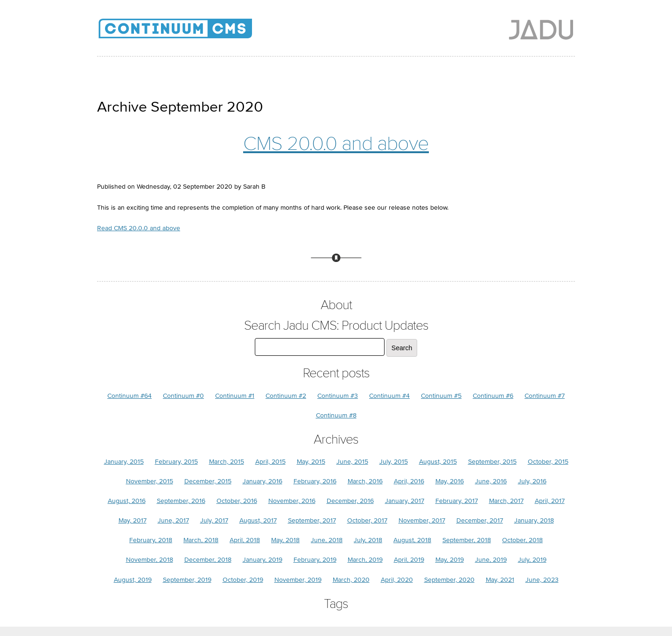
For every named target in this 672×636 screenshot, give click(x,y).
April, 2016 (409, 481)
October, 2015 (548, 462)
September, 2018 (467, 540)
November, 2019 (298, 580)
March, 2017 (506, 501)
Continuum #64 (129, 396)
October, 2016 (237, 501)
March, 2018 (201, 540)
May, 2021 (500, 580)
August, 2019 (133, 580)
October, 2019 (243, 580)
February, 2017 (457, 501)
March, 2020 (351, 580)
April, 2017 (550, 501)
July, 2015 (394, 462)
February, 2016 (315, 481)
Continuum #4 (389, 396)
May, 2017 (133, 520)
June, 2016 (491, 481)
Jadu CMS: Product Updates (190, 33)
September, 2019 (187, 580)
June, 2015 (352, 462)
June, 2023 (542, 580)
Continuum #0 (183, 396)
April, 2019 (409, 560)
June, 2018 (327, 540)
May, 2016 (450, 481)
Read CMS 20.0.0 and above (139, 228)
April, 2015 (270, 462)
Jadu (541, 29)
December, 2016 (350, 501)
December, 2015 (208, 481)
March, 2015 (227, 462)
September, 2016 (181, 501)
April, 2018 (245, 540)
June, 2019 (491, 560)
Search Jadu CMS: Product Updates (336, 326)
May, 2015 (311, 462)
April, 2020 (397, 580)
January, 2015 (124, 462)
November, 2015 (150, 481)
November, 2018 (150, 560)
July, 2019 (532, 560)
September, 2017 (312, 520)
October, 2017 (367, 520)
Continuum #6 (493, 396)
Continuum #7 (545, 396)
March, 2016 (365, 481)
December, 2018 (208, 560)
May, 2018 (285, 540)
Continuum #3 (338, 396)
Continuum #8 (336, 415)
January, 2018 (534, 520)
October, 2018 (522, 540)
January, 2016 (262, 481)
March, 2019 (365, 560)
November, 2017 (422, 520)
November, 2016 (292, 501)
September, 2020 (449, 580)
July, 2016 (532, 481)
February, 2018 (151, 540)
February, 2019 (315, 560)
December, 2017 (480, 520)
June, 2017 (173, 520)
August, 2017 (258, 520)
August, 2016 (127, 501)
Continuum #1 (235, 396)
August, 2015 (438, 462)
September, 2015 (492, 462)
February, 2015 (176, 462)
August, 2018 (412, 540)
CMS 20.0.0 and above (336, 144)
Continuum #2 (286, 396)
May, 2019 (450, 560)
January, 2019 (262, 560)
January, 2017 (405, 501)
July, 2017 (214, 520)
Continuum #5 (441, 396)
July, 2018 (368, 540)
